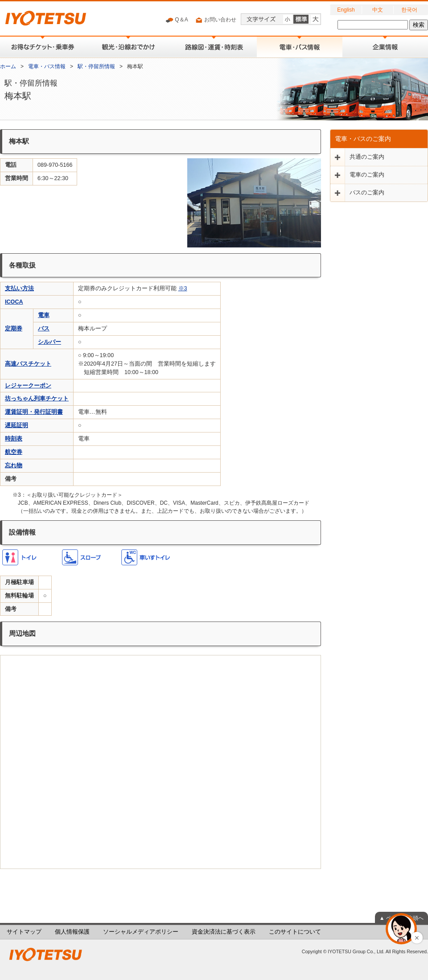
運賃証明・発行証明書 (34, 412)
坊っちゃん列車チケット (37, 399)
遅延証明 (16, 425)
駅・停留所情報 (96, 66)
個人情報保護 (72, 932)
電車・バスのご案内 (363, 139)
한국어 (409, 10)
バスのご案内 (367, 193)
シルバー (49, 342)
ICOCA (14, 302)
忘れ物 (14, 465)
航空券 (14, 452)
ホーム (8, 66)
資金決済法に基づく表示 (224, 932)
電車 (44, 315)
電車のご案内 (367, 175)
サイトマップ (24, 932)
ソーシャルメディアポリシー (141, 932)
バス (44, 329)
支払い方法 (19, 288)
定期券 (14, 329)
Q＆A (177, 20)
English (346, 10)
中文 (378, 10)
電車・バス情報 (47, 66)
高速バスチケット (28, 364)
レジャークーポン (28, 386)
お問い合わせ (216, 20)
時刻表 (14, 439)
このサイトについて (295, 932)
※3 (183, 288)
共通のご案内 (367, 157)
